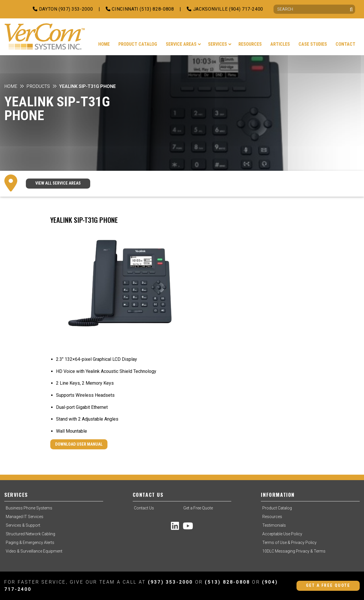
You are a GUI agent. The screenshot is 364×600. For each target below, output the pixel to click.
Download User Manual (79, 444)
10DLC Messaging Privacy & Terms (294, 551)
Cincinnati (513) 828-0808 (140, 9)
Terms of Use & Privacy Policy (289, 543)
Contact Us (144, 508)
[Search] (314, 9)
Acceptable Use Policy (282, 534)
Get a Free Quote (198, 508)
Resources (272, 517)
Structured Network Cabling (30, 534)
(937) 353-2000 (171, 582)
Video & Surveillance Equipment (34, 551)
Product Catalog (277, 508)
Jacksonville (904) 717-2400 (225, 9)
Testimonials (274, 525)
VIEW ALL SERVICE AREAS (58, 183)
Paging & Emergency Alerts (30, 543)
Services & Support (23, 525)
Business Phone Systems (29, 508)
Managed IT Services (25, 517)
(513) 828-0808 (227, 582)
